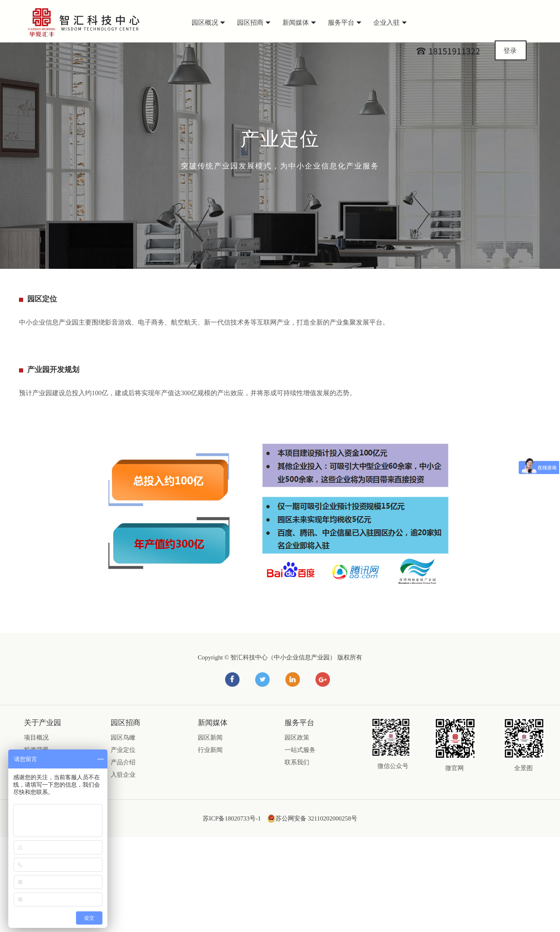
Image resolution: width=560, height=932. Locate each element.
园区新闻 (210, 738)
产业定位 (123, 750)
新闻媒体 (299, 23)
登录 (510, 51)
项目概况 (36, 738)
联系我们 (297, 762)
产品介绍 (123, 762)
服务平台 (345, 23)
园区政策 (297, 738)
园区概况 (208, 23)
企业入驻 (390, 23)
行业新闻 (210, 750)
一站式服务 (300, 750)
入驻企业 (123, 775)
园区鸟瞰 (123, 738)
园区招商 (254, 23)
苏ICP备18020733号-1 (232, 818)
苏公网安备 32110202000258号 (312, 818)
